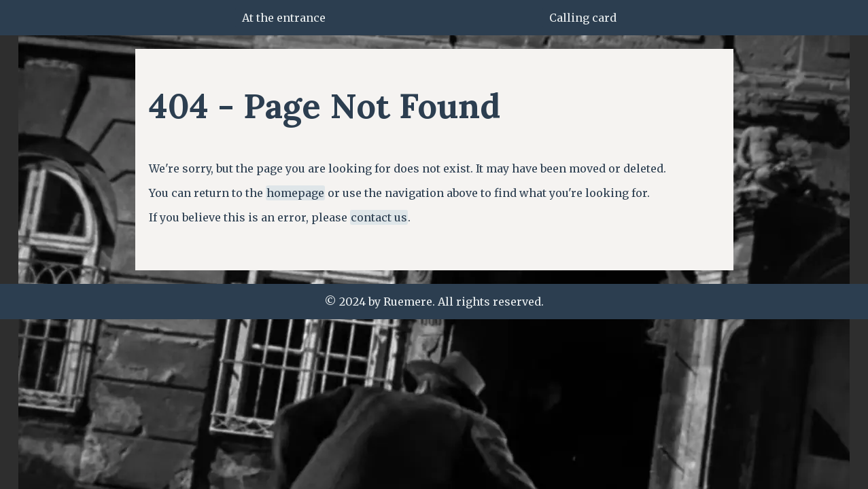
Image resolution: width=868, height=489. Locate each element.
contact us (379, 217)
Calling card (583, 18)
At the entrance (284, 18)
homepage (295, 193)
